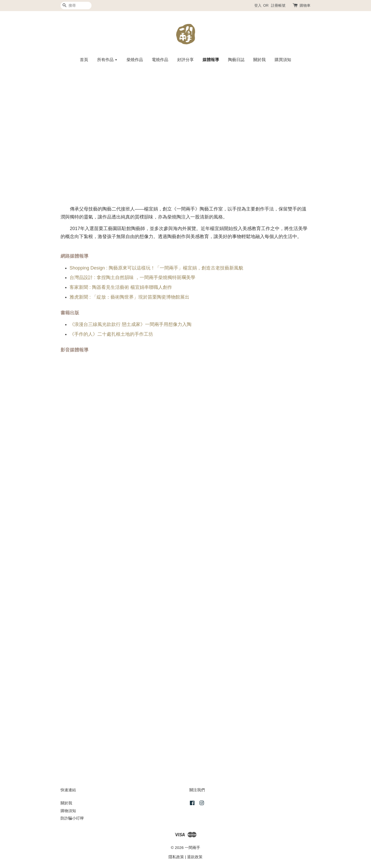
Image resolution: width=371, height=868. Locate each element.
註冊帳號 (278, 5)
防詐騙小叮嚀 (72, 818)
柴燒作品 (135, 60)
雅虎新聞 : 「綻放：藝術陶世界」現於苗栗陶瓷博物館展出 (129, 297)
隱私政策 (176, 857)
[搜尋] (76, 6)
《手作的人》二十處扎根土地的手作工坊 (111, 334)
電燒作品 (160, 60)
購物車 (305, 5)
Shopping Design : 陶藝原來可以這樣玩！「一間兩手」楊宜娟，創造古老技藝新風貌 (156, 268)
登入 (258, 5)
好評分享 (185, 60)
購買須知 (283, 60)
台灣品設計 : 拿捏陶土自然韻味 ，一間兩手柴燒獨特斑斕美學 (132, 277)
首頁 (84, 60)
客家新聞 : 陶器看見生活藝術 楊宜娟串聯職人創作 (121, 287)
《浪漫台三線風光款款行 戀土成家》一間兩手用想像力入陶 (130, 324)
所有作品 (107, 60)
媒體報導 (211, 60)
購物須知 (68, 811)
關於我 (259, 60)
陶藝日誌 (236, 60)
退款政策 (195, 857)
